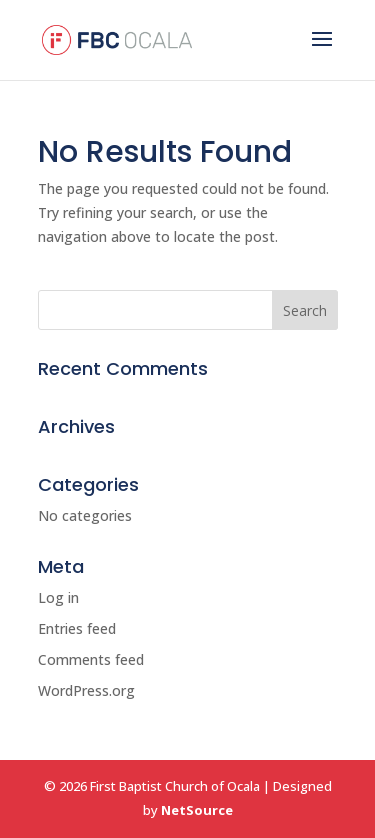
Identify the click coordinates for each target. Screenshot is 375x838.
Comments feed (91, 659)
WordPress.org (86, 690)
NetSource (197, 810)
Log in (58, 597)
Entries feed (77, 628)
